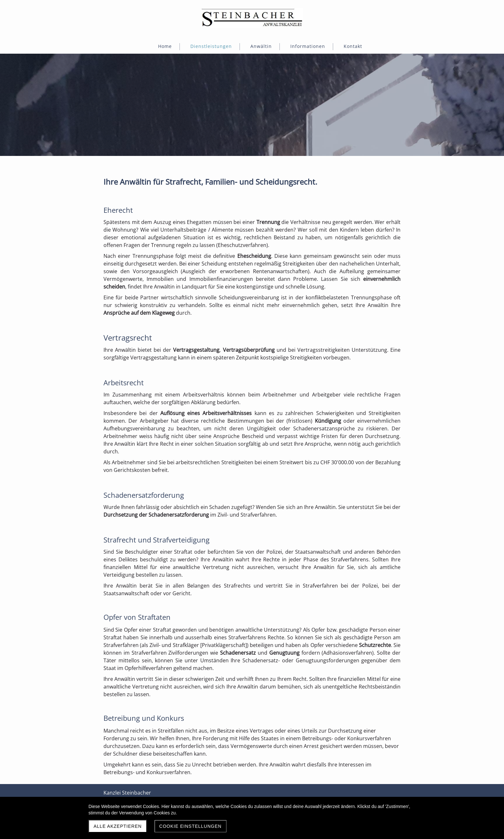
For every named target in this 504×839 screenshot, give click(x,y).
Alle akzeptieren (118, 826)
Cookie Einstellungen (191, 826)
